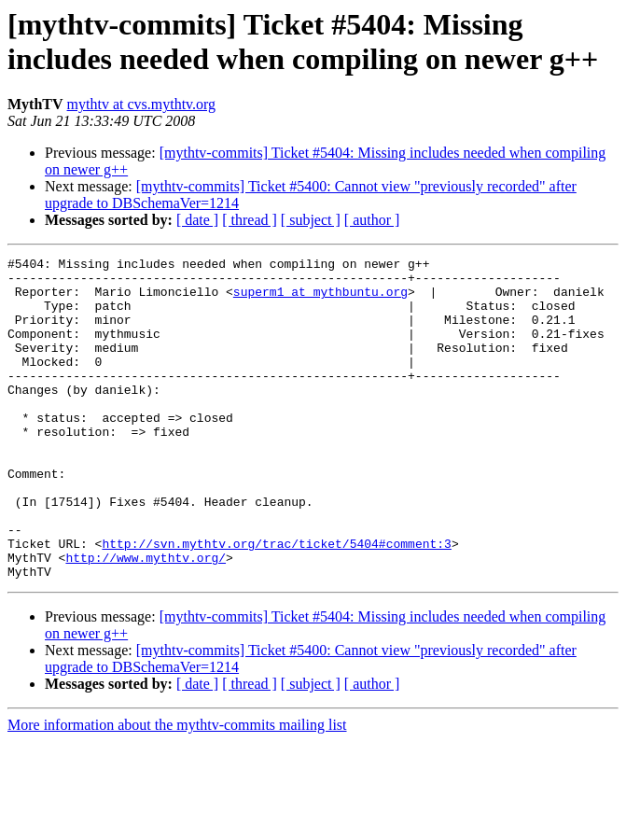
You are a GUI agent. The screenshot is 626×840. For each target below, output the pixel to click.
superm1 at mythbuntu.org (320, 300)
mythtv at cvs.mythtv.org (142, 104)
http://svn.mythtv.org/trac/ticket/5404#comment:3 (276, 602)
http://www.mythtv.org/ (146, 619)
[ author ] (372, 220)
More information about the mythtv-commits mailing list (177, 789)
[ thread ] (250, 220)
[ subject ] (311, 220)
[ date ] (197, 220)
